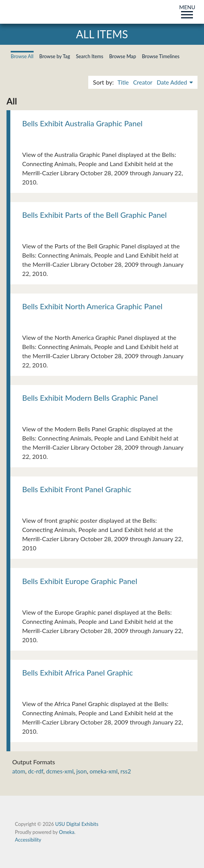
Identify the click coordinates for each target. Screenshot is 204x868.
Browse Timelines (160, 56)
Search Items (90, 56)
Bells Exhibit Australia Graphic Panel (82, 123)
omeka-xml (104, 771)
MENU (187, 10)
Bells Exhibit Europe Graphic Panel (80, 581)
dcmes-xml (60, 771)
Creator (142, 82)
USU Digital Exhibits (77, 824)
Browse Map (123, 56)
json (82, 771)
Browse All (22, 56)
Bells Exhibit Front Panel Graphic (77, 489)
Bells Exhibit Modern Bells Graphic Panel (90, 398)
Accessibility (28, 840)
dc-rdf (36, 771)
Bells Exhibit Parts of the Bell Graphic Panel (94, 215)
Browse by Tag (55, 56)
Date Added (172, 82)
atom (19, 771)
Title (123, 82)
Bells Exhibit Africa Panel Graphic (78, 672)
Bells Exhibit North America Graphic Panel (92, 306)
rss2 (125, 771)
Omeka (66, 832)
